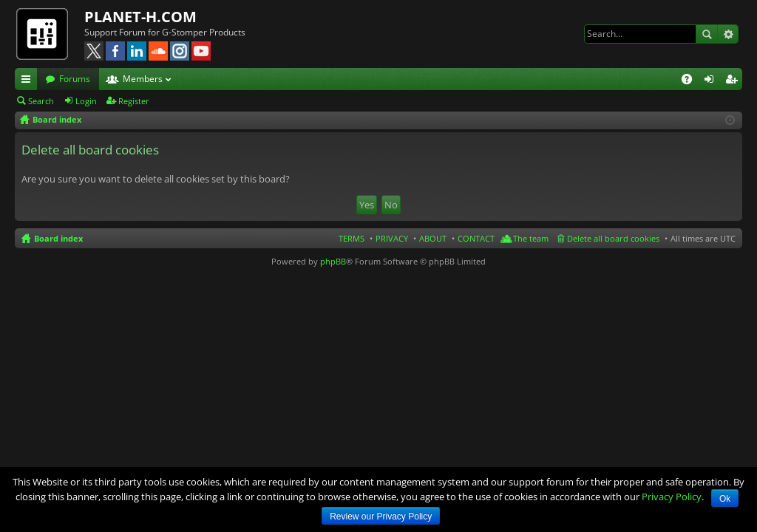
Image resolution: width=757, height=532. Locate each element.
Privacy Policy (672, 497)
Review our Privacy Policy (381, 516)
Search (707, 34)
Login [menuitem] (712, 81)
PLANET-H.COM (140, 17)
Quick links (29, 81)
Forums (75, 79)
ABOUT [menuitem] (433, 238)
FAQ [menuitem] (692, 81)
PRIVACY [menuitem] (392, 238)
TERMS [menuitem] (352, 238)
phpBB (333, 261)
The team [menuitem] (531, 238)
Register (134, 101)
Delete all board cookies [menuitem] (613, 238)
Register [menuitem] (734, 81)
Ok (725, 499)
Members (143, 79)
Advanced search (728, 34)
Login (86, 101)
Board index (58, 238)
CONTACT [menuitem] (476, 238)
